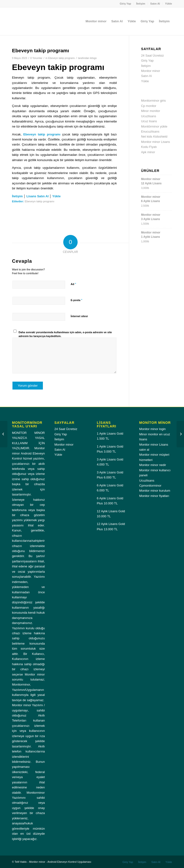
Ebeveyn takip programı (61, 58)
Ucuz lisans (149, 121)
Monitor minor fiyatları (154, 496)
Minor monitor (151, 111)
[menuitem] (126, 4)
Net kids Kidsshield (154, 137)
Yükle (169, 4)
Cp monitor (149, 106)
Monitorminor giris (153, 101)
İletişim (141, 4)
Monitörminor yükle (154, 126)
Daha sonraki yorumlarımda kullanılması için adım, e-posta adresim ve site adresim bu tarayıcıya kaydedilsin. (65, 334)
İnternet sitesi (79, 316)
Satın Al (155, 4)
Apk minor (148, 152)
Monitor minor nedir (153, 465)
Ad (73, 284)
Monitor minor (151, 71)
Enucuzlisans (150, 131)
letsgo (93, 58)
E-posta (76, 300)
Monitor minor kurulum (155, 491)
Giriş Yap (126, 4)
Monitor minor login (152, 429)
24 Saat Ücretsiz (152, 55)
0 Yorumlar (36, 58)
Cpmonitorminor (150, 486)
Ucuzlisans (149, 116)
